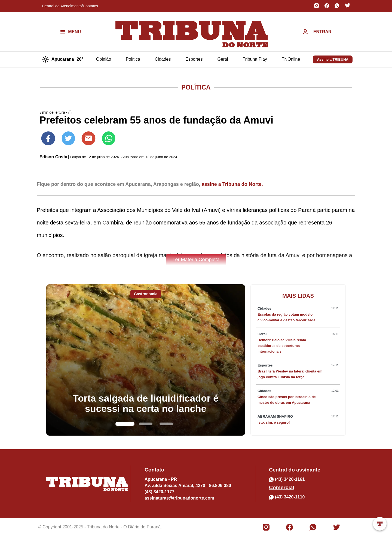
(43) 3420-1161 (290, 479)
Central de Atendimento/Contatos (70, 6)
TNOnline (291, 59)
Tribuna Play (255, 59)
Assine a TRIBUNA (333, 59)
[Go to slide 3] (166, 424)
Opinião (104, 59)
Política (133, 59)
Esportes (194, 59)
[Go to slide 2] (146, 424)
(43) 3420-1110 (290, 497)
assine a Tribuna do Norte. (232, 184)
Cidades (163, 59)
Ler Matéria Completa (196, 260)
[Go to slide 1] (125, 424)
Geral (223, 59)
